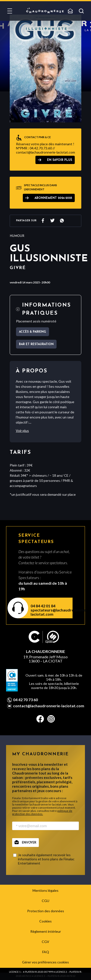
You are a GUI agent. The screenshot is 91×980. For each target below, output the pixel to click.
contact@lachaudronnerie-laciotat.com (49, 706)
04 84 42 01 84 (43, 606)
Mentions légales (45, 890)
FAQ (46, 952)
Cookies (45, 921)
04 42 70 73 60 (25, 700)
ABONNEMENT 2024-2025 (53, 198)
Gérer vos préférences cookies (45, 962)
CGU (45, 901)
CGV (45, 942)
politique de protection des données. (42, 812)
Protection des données (46, 911)
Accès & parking (33, 332)
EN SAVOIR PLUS (60, 160)
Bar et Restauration (36, 344)
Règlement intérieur (46, 931)
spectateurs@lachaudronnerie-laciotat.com (49, 612)
